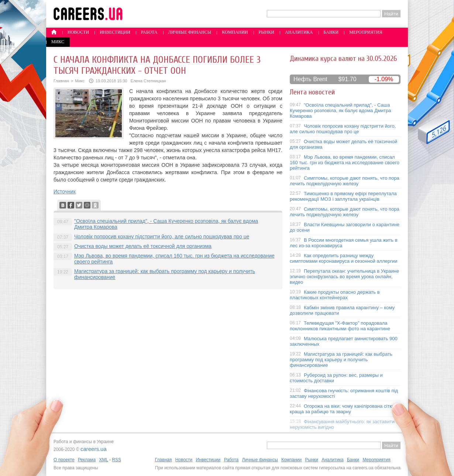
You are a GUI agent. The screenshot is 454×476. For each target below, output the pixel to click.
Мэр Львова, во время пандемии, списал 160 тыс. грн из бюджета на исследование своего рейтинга (345, 163)
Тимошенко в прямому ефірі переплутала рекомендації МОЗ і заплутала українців (343, 196)
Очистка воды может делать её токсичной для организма (143, 246)
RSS (116, 460)
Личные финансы (190, 32)
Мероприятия (366, 32)
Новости (78, 32)
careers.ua (94, 449)
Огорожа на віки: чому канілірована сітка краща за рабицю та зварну (342, 409)
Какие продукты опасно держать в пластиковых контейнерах (335, 295)
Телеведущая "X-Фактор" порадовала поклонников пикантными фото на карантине (340, 326)
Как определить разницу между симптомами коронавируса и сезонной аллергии (344, 258)
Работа (149, 32)
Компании (235, 32)
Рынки (266, 32)
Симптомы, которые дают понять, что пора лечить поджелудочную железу (345, 181)
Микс (58, 42)
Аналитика (299, 32)
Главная (61, 81)
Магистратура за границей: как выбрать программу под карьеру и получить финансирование (341, 360)
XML (103, 460)
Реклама (87, 460)
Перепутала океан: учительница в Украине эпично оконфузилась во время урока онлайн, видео (344, 277)
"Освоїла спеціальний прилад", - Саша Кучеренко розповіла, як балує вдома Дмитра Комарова (340, 111)
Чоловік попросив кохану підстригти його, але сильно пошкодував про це (162, 237)
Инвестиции (115, 32)
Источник (65, 192)
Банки (331, 32)
